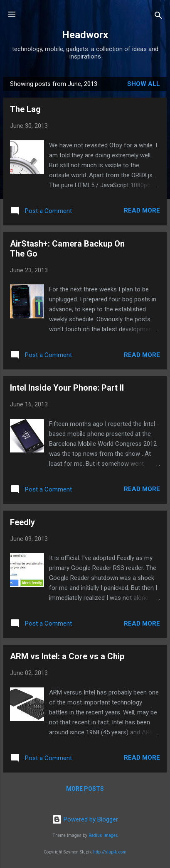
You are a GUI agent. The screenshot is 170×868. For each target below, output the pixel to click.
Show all (144, 84)
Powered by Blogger (85, 819)
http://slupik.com (110, 852)
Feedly (22, 522)
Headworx (85, 35)
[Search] (158, 17)
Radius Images (103, 835)
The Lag (25, 109)
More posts (85, 789)
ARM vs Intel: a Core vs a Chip (67, 656)
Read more (142, 210)
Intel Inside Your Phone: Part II (67, 388)
